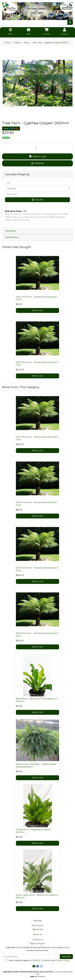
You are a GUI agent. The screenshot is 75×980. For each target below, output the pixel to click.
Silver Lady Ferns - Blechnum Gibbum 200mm (37, 896)
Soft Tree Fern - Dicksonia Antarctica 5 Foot (37, 438)
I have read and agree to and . (38, 960)
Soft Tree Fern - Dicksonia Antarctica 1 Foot (37, 298)
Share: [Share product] (10, 128)
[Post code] (37, 194)
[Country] (37, 189)
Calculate (38, 200)
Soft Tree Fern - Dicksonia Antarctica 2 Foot (37, 364)
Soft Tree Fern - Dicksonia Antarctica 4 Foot (37, 569)
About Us (37, 934)
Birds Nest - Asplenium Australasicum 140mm (37, 700)
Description (11, 231)
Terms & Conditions (42, 960)
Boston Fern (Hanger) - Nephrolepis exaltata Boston (36, 765)
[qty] (37, 183)
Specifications (12, 237)
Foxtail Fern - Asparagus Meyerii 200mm (33, 831)
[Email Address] (31, 957)
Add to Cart (38, 156)
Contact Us (38, 940)
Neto (37, 974)
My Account (37, 925)
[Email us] (34, 966)
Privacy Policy (63, 960)
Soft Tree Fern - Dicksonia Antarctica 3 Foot (37, 635)
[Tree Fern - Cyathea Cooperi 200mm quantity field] (37, 148)
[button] (37, 163)
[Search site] (70, 22)
